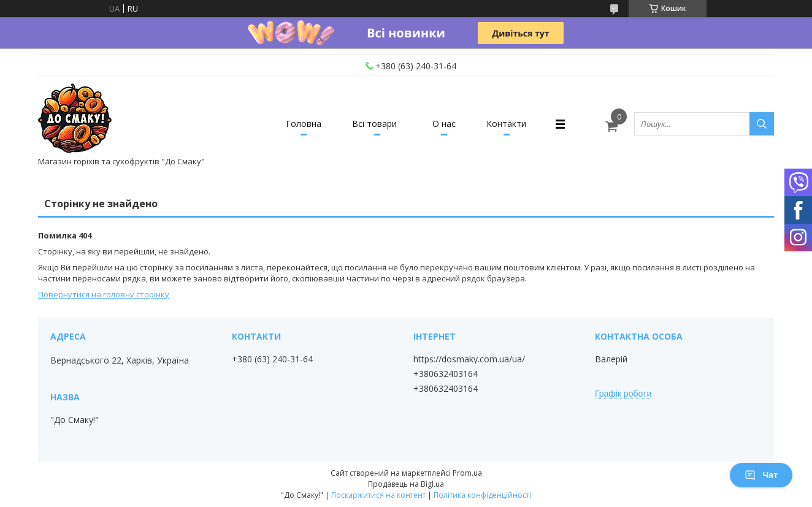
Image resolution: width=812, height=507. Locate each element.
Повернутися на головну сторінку (104, 294)
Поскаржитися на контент (378, 495)
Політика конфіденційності (482, 495)
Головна (304, 124)
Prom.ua (467, 473)
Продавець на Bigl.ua (406, 484)
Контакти (506, 124)
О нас (444, 124)
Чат (761, 475)
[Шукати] (762, 124)
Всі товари (374, 124)
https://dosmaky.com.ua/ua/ (469, 359)
